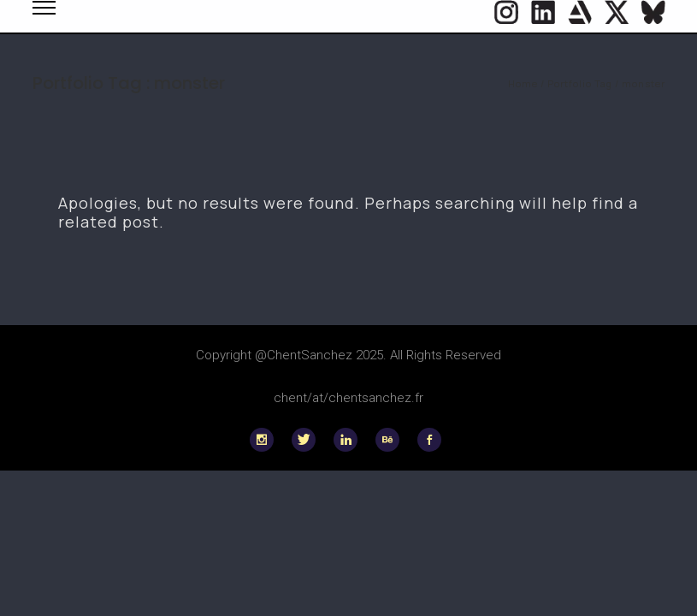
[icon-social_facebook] (429, 440)
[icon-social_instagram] (266, 440)
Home (523, 83)
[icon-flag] (653, 12)
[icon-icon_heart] (580, 12)
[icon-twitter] (617, 12)
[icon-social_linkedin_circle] (543, 12)
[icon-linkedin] (350, 440)
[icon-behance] (392, 440)
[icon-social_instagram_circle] (506, 12)
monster (644, 83)
